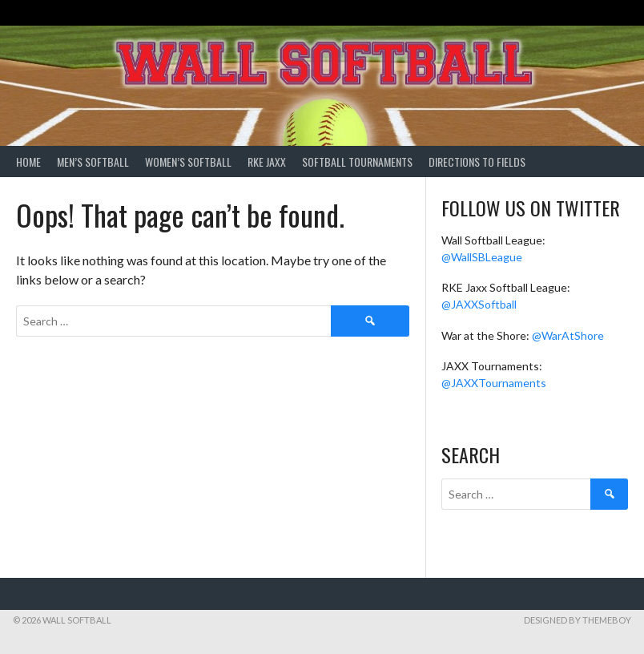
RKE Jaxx (267, 161)
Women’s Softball (188, 161)
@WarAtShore (568, 335)
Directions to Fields (477, 161)
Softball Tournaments (357, 161)
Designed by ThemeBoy (578, 620)
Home (28, 161)
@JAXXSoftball (479, 304)
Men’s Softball (93, 161)
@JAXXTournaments (494, 383)
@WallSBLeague (482, 257)
